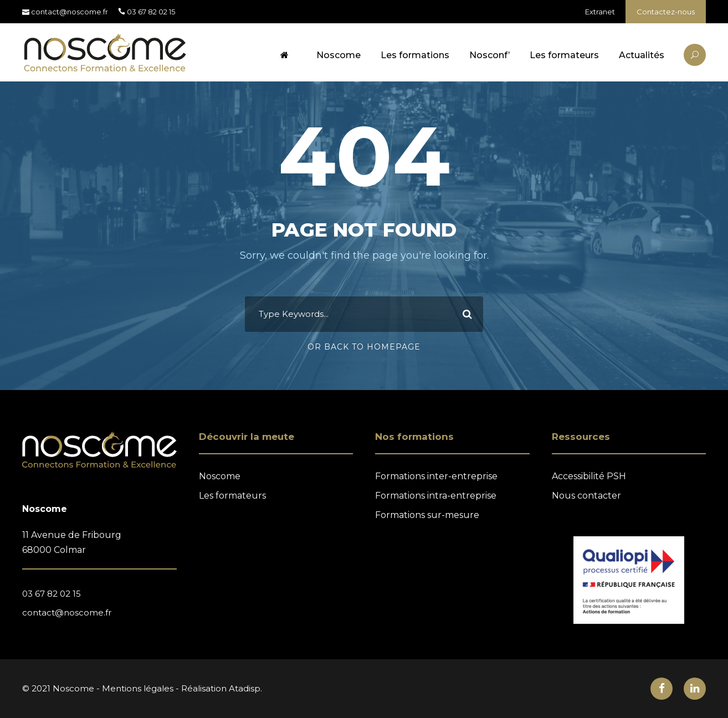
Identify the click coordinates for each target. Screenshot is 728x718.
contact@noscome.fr (67, 612)
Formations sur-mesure (427, 515)
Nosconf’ (489, 55)
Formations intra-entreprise (436, 496)
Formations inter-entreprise (436, 476)
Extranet (600, 12)
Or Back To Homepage (364, 347)
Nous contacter (586, 496)
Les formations (415, 55)
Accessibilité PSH (589, 476)
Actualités (642, 55)
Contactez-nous (666, 12)
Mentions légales (138, 688)
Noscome (339, 55)
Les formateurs (564, 55)
